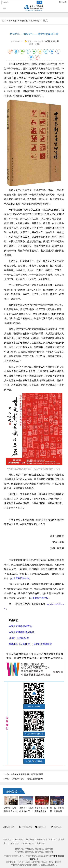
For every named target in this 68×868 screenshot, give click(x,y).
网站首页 (7, 840)
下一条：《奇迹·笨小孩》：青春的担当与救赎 (23, 779)
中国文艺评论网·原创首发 (21, 632)
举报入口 (41, 843)
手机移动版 (27, 827)
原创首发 (24, 21)
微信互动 (42, 827)
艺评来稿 (35, 21)
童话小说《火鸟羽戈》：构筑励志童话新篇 (30, 644)
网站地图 (63, 2)
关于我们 (30, 840)
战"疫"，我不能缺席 (19, 638)
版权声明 (41, 840)
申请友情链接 (28, 843)
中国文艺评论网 (52, 41)
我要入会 (58, 827)
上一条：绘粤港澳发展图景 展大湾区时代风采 (23, 774)
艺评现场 (13, 21)
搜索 (39, 2)
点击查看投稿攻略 (20, 578)
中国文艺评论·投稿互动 (20, 626)
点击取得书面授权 (39, 598)
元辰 (37, 44)
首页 (3, 21)
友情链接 (15, 843)
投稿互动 (10, 827)
